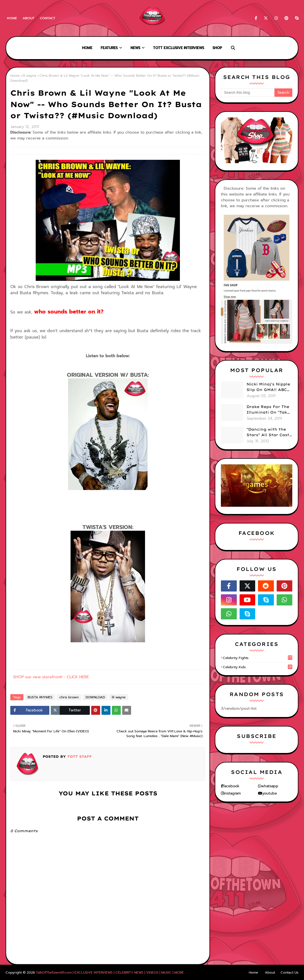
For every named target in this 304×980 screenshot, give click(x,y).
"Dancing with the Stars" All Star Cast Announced (268, 432)
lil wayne (29, 76)
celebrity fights (258, 658)
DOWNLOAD (95, 697)
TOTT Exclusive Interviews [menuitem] (179, 48)
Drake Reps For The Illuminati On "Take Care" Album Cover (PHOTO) (268, 410)
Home (12, 18)
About (28, 18)
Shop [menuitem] (217, 48)
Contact (48, 18)
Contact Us (289, 972)
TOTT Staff (79, 756)
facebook (231, 786)
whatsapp (270, 786)
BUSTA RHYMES (40, 697)
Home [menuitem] (87, 48)
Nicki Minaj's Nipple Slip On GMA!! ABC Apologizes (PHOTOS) (268, 387)
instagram (232, 793)
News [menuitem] (135, 48)
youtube (270, 793)
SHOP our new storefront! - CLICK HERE (51, 677)
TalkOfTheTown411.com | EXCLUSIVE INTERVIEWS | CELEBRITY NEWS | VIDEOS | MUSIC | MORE (110, 972)
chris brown (69, 697)
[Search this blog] (248, 93)
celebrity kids (258, 667)
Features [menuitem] (109, 48)
